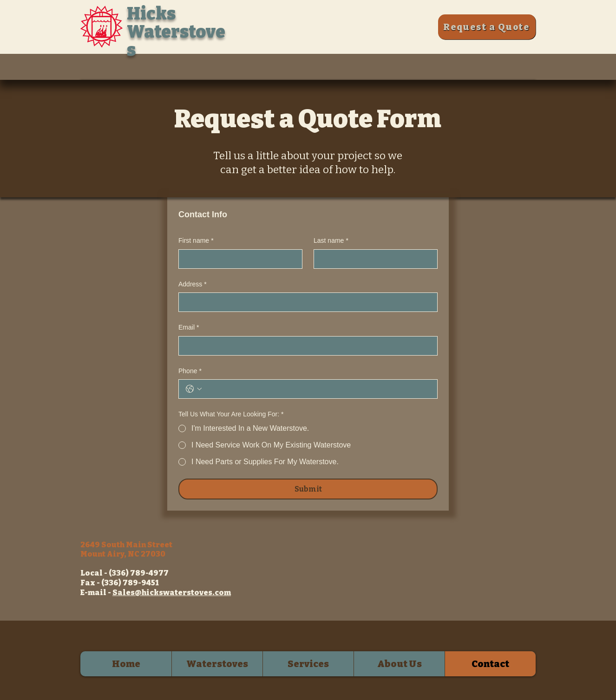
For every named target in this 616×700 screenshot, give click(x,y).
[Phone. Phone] (317, 389)
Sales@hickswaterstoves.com (172, 593)
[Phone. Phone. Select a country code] (194, 389)
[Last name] (373, 259)
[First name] (238, 259)
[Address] (305, 302)
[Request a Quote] (487, 27)
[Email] (305, 346)
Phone (190, 371)
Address (193, 285)
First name (196, 241)
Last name (331, 241)
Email (189, 328)
